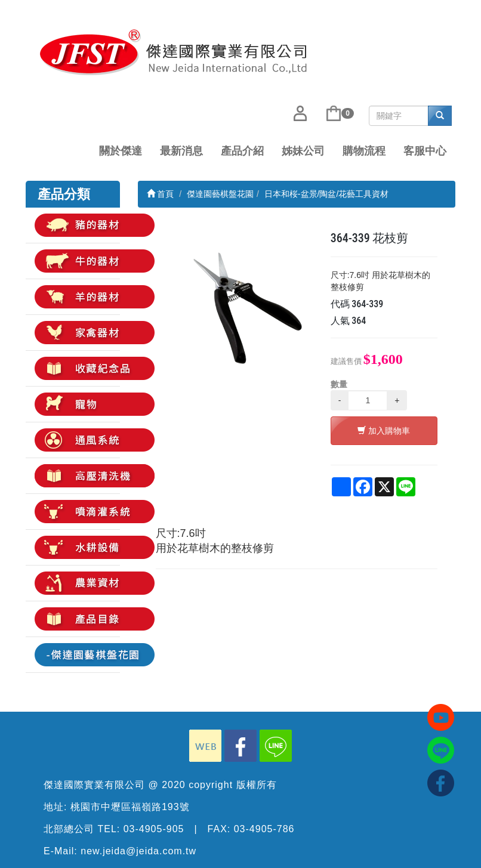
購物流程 (364, 151)
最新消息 (181, 151)
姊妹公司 (303, 151)
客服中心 (425, 151)
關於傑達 (121, 151)
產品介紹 (242, 151)
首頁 (161, 194)
